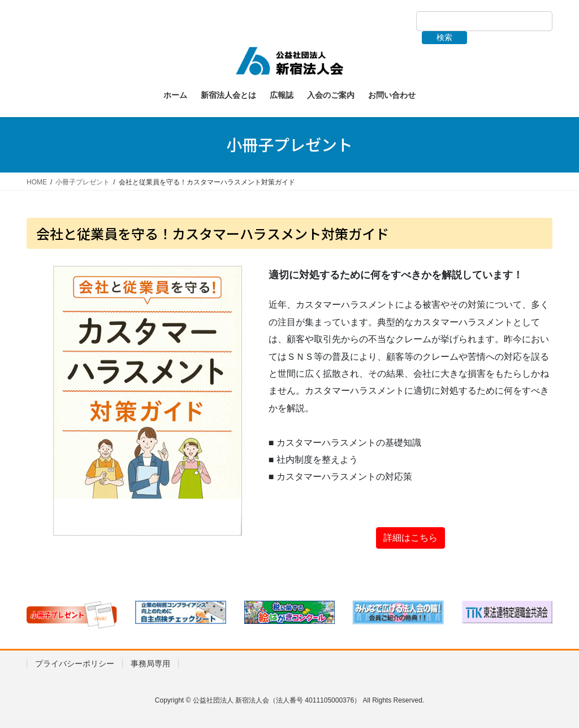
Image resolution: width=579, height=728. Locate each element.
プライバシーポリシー (75, 664)
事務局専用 (150, 664)
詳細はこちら (411, 538)
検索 (444, 37)
